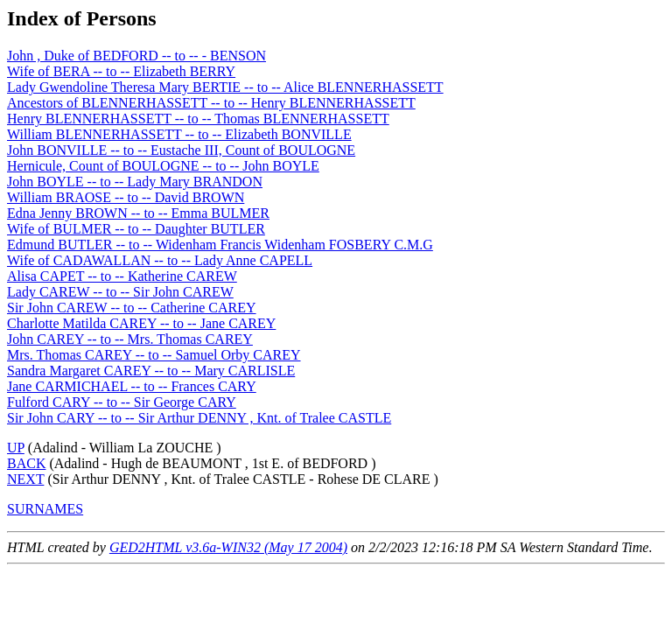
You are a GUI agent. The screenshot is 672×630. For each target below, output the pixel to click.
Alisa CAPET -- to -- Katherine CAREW (122, 276)
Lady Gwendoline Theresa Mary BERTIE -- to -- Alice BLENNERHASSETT (225, 87)
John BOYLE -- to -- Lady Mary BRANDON (135, 182)
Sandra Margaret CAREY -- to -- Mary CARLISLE (151, 371)
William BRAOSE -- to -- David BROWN (126, 197)
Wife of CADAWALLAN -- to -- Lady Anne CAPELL (160, 260)
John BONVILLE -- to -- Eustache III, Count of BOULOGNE (181, 150)
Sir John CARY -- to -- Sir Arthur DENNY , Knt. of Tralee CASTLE (199, 418)
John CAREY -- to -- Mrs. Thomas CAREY (130, 339)
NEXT (25, 479)
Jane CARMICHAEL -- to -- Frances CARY (132, 386)
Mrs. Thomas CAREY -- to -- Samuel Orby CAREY (154, 355)
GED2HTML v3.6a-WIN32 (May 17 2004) (228, 547)
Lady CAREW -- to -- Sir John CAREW (120, 292)
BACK (26, 463)
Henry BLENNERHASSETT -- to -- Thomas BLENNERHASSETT (198, 119)
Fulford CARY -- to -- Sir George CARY (122, 402)
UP (16, 448)
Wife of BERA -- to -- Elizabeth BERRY (121, 71)
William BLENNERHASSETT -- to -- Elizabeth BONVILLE (179, 134)
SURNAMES (45, 509)
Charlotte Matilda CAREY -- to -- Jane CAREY (141, 323)
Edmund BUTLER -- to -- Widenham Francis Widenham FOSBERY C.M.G (220, 245)
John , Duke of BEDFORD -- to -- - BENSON (136, 56)
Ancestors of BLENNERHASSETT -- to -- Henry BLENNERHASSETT (211, 103)
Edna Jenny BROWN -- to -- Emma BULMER (138, 213)
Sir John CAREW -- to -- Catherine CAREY (132, 308)
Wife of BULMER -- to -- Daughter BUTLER (136, 229)
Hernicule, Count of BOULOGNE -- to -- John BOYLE (163, 166)
